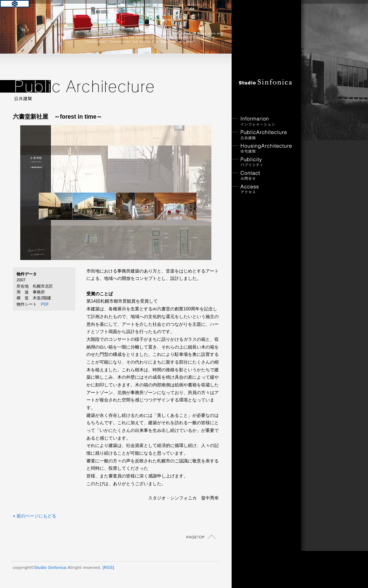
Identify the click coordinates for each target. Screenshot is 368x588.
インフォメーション (263, 121)
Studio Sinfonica (50, 567)
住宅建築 (263, 149)
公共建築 (263, 135)
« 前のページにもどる (35, 516)
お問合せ (263, 176)
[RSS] (108, 567)
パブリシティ (263, 162)
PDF (45, 304)
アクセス (263, 189)
